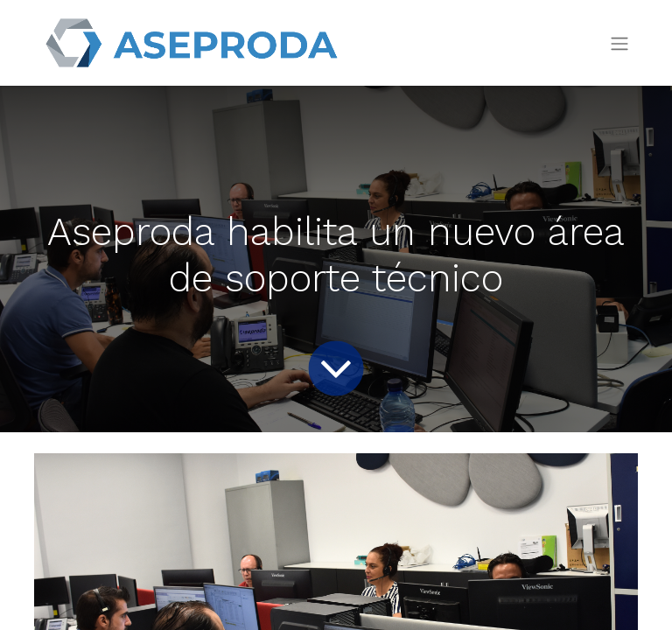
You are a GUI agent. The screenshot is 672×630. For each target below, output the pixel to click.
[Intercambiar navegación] (619, 43)
